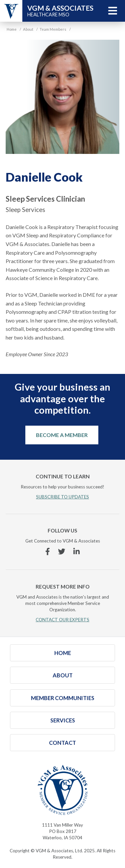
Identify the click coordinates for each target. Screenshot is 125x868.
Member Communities (63, 698)
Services (63, 720)
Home (63, 653)
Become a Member (62, 435)
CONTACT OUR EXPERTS (62, 620)
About (63, 675)
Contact (62, 743)
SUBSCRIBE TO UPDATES (62, 497)
